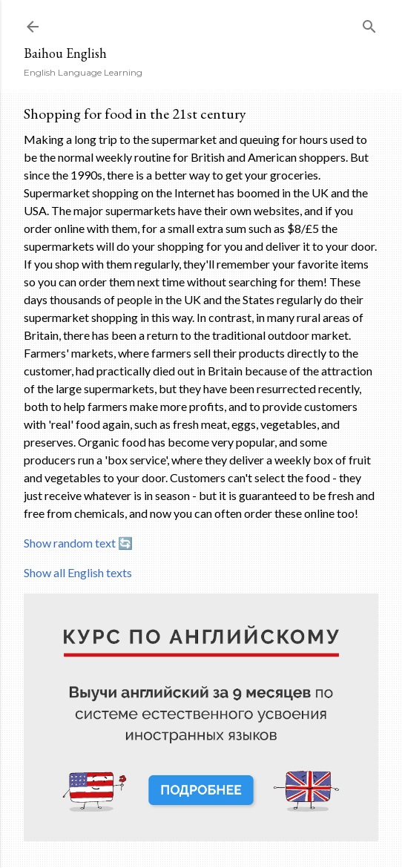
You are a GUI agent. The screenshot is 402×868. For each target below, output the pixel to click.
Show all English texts (78, 572)
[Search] (369, 23)
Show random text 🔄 (78, 543)
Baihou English (65, 53)
